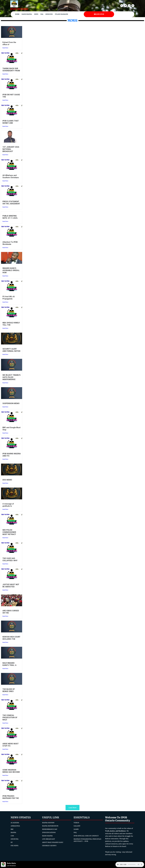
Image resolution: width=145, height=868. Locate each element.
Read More (5, 48)
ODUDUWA (15, 839)
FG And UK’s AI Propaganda (9, 298)
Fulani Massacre (61, 14)
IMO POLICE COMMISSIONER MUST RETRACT (9, 532)
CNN (12, 836)
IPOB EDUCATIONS (49, 832)
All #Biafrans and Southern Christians (11, 176)
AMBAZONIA (15, 826)
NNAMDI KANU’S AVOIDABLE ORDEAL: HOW (11, 270)
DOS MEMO (7, 480)
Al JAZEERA (15, 823)
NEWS (36, 14)
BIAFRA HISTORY (48, 823)
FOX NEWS (14, 846)
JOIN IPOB (99, 14)
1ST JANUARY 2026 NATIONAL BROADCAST (11, 149)
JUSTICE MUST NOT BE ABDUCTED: (11, 586)
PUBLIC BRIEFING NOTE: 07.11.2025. (10, 217)
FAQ (42, 14)
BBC (12, 829)
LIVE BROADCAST (49, 839)
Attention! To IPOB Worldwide (10, 243)
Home (17, 14)
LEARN (76, 829)
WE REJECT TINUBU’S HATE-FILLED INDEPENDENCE (11, 377)
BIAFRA (13, 832)
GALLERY (77, 826)
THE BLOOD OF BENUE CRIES (9, 690)
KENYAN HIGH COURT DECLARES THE (11, 638)
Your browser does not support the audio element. (130, 864)
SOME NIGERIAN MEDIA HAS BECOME (11, 771)
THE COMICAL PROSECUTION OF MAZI (10, 718)
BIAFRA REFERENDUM (50, 826)
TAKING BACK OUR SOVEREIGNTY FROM (11, 70)
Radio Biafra (27, 14)
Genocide (49, 14)
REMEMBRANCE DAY (50, 829)
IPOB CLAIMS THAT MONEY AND (11, 122)
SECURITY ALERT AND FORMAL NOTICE (11, 350)
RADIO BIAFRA (47, 836)
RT (12, 842)
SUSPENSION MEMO (11, 403)
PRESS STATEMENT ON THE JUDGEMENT (11, 203)
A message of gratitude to (8, 505)
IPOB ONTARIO (19, 9)
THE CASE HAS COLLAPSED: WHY (10, 559)
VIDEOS (76, 823)
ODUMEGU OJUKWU (49, 846)
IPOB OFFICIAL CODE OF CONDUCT (86, 836)
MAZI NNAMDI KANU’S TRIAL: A (9, 664)
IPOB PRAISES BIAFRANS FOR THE (11, 797)
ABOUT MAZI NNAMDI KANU (53, 842)
